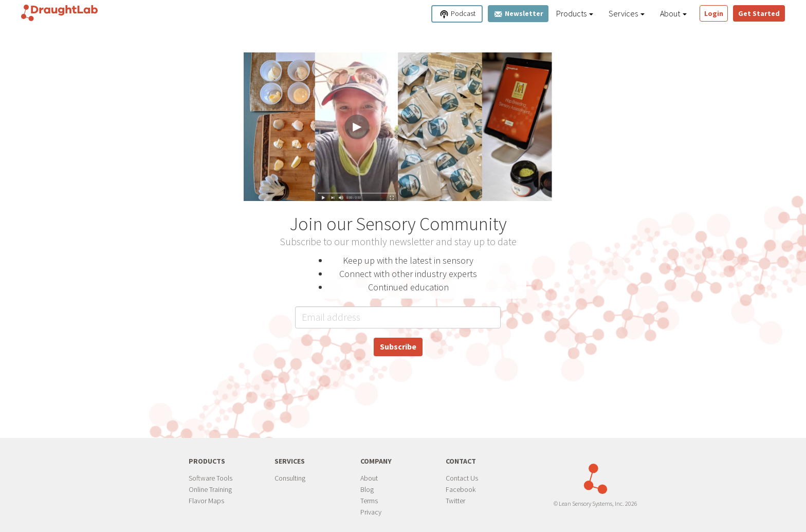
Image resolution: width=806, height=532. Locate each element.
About (369, 478)
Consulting (290, 478)
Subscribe (398, 346)
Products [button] (575, 13)
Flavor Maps (206, 501)
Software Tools (210, 478)
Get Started (759, 13)
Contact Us (462, 478)
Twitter (455, 501)
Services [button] (627, 13)
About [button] (673, 13)
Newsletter (518, 14)
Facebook (461, 489)
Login (714, 13)
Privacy (371, 512)
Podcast (457, 14)
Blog (367, 489)
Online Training (210, 489)
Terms (369, 501)
